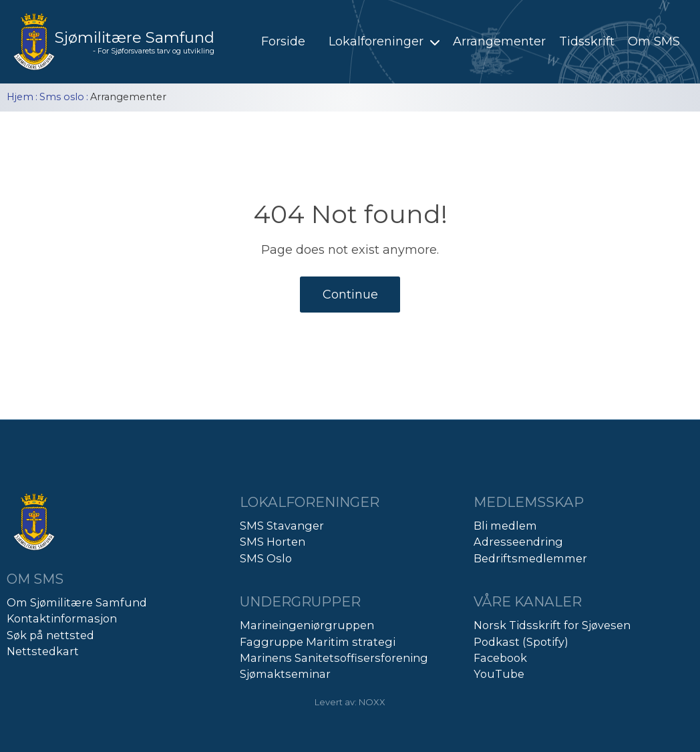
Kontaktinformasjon (62, 618)
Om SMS (654, 41)
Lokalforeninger (386, 41)
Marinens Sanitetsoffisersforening (334, 658)
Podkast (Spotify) (521, 642)
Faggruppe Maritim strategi (318, 642)
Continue (350, 295)
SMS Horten (273, 542)
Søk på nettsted (50, 635)
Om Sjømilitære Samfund (77, 602)
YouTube (499, 674)
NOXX (372, 702)
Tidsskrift (587, 41)
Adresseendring (518, 542)
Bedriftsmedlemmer (530, 558)
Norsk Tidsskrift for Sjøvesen (552, 625)
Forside (283, 41)
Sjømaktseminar (285, 674)
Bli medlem (505, 526)
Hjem (20, 97)
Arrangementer (499, 41)
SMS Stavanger (282, 526)
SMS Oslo (266, 558)
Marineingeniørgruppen (307, 625)
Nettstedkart (43, 651)
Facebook (500, 658)
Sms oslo (62, 97)
